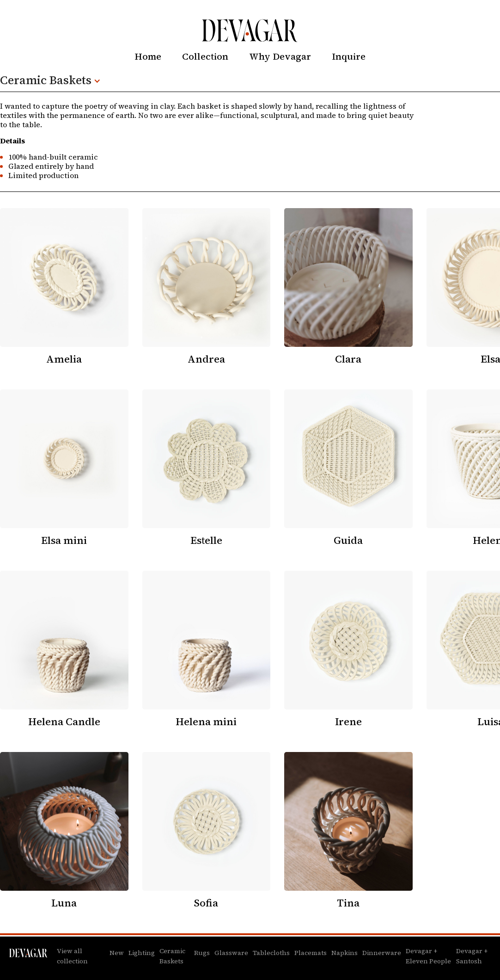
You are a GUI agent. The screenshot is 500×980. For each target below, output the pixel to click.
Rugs (202, 953)
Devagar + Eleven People (428, 956)
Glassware (231, 953)
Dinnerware (382, 953)
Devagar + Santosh (472, 956)
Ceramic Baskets (172, 956)
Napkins (345, 953)
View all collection (72, 956)
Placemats (311, 953)
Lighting (142, 953)
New (117, 953)
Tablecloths (271, 953)
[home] (250, 31)
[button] (55, 81)
